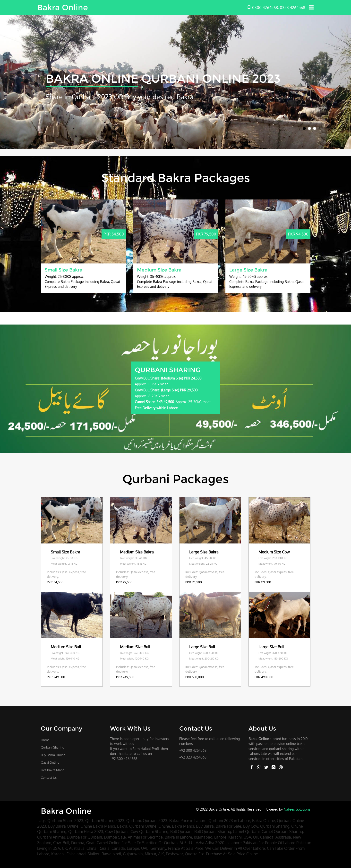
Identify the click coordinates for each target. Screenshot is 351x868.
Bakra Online (63, 7)
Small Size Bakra (64, 270)
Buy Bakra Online (53, 755)
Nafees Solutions (297, 809)
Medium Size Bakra (159, 270)
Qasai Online (50, 762)
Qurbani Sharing (53, 747)
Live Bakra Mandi (53, 770)
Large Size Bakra (248, 270)
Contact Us (49, 778)
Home (45, 740)
